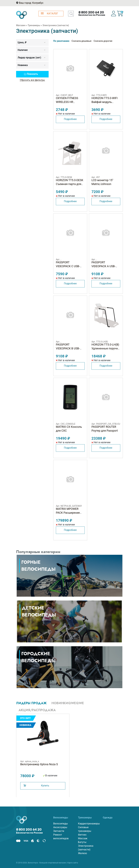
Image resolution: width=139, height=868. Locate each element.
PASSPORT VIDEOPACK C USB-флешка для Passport (70, 266)
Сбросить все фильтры (32, 80)
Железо (83, 853)
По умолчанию (61, 41)
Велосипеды (61, 824)
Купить (45, 786)
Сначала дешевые (81, 41)
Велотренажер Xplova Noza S (39, 764)
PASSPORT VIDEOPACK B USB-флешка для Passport (70, 348)
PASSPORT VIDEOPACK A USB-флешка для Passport (105, 266)
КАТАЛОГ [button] (49, 14)
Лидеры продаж (31, 703)
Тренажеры (34, 25)
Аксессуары (60, 827)
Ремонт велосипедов (61, 837)
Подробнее (70, 119)
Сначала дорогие (103, 41)
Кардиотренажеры (88, 824)
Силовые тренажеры (85, 829)
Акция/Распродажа (37, 710)
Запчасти (59, 831)
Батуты (82, 842)
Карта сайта (73, 863)
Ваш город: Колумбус (31, 3)
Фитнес (82, 835)
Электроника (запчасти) (86, 848)
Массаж (83, 838)
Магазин (21, 25)
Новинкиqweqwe (68, 703)
